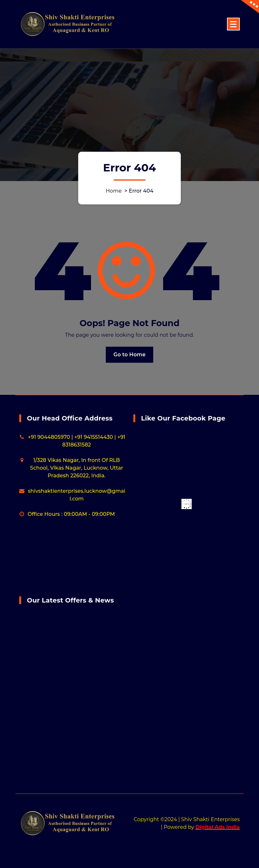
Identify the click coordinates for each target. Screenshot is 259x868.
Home (114, 191)
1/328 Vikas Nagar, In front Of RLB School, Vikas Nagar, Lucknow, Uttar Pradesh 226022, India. (77, 468)
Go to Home (129, 355)
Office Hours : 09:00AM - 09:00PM (71, 514)
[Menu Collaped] (233, 24)
